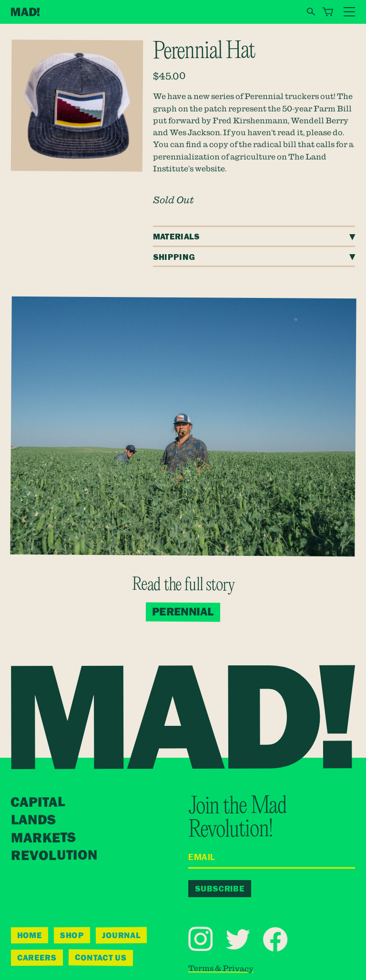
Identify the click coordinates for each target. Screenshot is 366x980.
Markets (43, 838)
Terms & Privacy (221, 968)
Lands (33, 820)
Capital (38, 803)
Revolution (54, 856)
